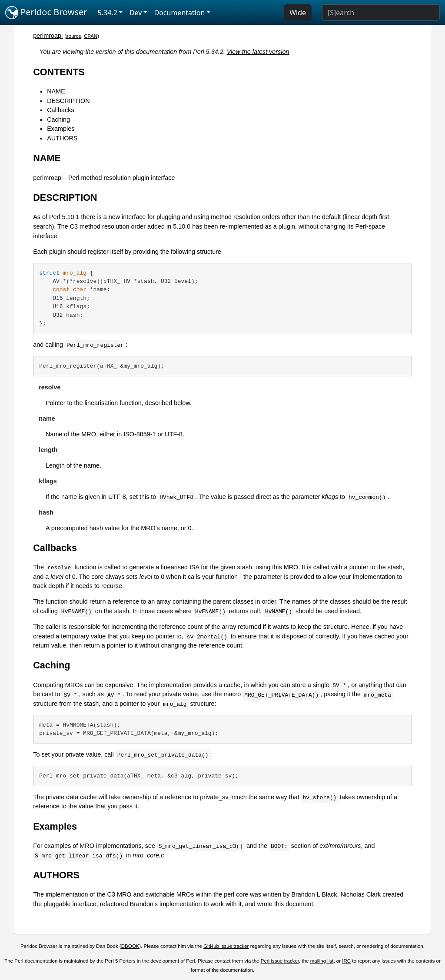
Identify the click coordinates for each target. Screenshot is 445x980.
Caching (58, 120)
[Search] (381, 13)
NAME (56, 91)
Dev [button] (136, 13)
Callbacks (60, 110)
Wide (298, 13)
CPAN (91, 36)
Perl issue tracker (280, 961)
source (74, 36)
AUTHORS (62, 138)
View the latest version (258, 52)
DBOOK (130, 946)
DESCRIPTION (68, 101)
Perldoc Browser (46, 13)
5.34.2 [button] (108, 13)
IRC (346, 961)
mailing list (322, 961)
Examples (61, 129)
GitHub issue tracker (226, 946)
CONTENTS (59, 72)
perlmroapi (48, 36)
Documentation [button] (179, 13)
